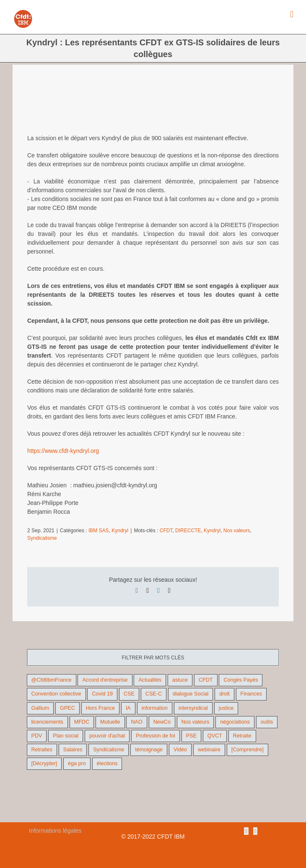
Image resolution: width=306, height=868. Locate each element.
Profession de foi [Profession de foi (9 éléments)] (156, 736)
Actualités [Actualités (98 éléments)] (150, 680)
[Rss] (246, 831)
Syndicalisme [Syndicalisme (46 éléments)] (109, 750)
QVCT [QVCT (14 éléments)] (215, 736)
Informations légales (55, 831)
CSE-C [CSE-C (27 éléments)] (154, 694)
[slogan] (153, 106)
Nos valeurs (237, 531)
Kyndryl (120, 531)
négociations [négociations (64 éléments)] (235, 722)
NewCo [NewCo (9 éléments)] (162, 722)
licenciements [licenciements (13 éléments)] (47, 722)
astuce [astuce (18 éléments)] (180, 680)
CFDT (166, 531)
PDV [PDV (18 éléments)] (37, 736)
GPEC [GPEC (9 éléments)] (67, 708)
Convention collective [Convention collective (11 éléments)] (56, 694)
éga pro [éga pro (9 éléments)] (77, 763)
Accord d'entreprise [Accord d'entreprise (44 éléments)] (105, 680)
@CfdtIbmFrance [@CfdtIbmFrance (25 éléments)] (52, 680)
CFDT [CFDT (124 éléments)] (206, 680)
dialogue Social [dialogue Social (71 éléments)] (191, 694)
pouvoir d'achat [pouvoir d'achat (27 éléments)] (107, 736)
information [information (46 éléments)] (155, 708)
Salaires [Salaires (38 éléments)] (73, 750)
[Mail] (255, 831)
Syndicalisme (42, 538)
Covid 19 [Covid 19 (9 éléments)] (102, 694)
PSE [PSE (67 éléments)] (191, 736)
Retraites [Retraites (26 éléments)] (42, 750)
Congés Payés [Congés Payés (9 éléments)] (241, 680)
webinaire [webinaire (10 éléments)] (209, 750)
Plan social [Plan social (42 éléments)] (66, 736)
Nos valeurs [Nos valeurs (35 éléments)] (196, 722)
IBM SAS (99, 531)
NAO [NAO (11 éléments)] (136, 722)
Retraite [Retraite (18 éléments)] (242, 736)
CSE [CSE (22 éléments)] (129, 694)
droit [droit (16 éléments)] (224, 694)
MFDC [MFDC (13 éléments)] (82, 722)
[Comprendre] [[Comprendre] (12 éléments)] (248, 750)
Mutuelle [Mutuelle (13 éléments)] (110, 722)
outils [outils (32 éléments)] (267, 722)
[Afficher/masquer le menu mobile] (292, 14)
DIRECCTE (188, 531)
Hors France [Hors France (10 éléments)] (100, 708)
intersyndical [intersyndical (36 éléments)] (193, 708)
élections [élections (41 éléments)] (107, 763)
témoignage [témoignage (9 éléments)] (149, 750)
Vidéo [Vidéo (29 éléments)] (180, 750)
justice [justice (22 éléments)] (226, 708)
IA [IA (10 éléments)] (128, 708)
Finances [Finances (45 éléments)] (251, 694)
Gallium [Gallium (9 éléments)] (40, 708)
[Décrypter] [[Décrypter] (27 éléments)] (44, 763)
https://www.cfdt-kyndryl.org (63, 451)
